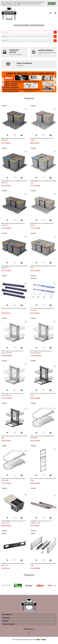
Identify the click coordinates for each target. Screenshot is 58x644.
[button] (29, 615)
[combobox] (29, 32)
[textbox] (27, 32)
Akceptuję (52, 3)
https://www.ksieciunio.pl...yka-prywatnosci (31, 5)
